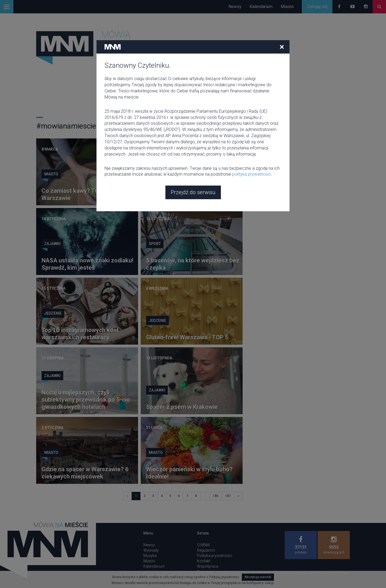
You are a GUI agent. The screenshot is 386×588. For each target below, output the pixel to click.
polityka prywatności (252, 135)
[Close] (282, 8)
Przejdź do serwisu (193, 153)
